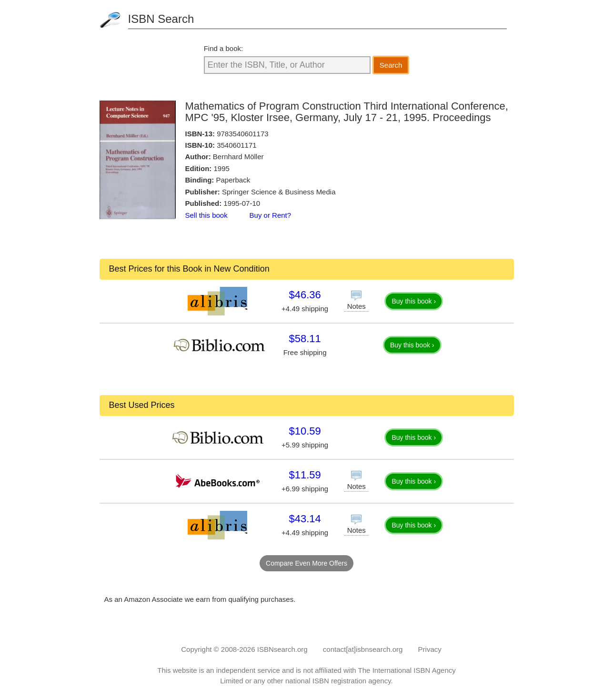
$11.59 (305, 475)
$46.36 (305, 295)
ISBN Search (161, 19)
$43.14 (305, 519)
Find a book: (224, 48)
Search (391, 65)
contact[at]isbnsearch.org (363, 649)
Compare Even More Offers (306, 563)
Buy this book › (414, 301)
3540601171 (236, 145)
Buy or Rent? (271, 215)
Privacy (430, 649)
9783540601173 (242, 134)
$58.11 (305, 339)
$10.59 (305, 431)
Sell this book (206, 215)
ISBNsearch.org (282, 649)
